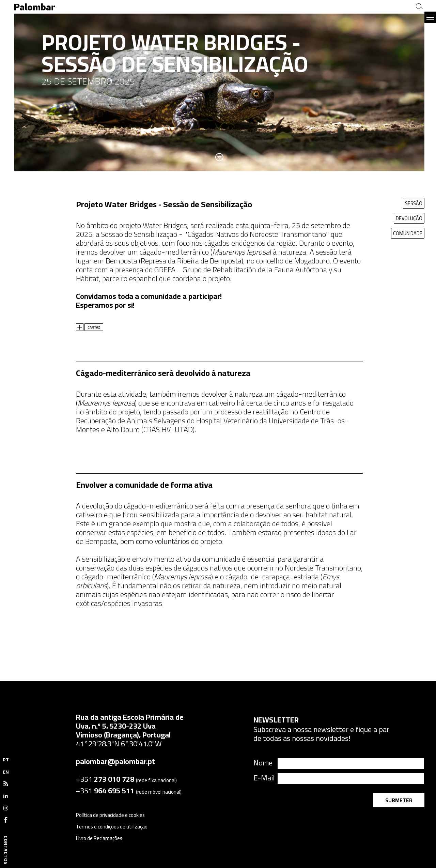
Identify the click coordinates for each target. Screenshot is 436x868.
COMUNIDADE (408, 233)
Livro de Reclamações (99, 838)
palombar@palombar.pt (115, 761)
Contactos (6, 850)
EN (6, 772)
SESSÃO (413, 203)
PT (6, 760)
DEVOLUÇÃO (409, 218)
